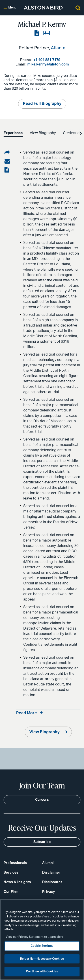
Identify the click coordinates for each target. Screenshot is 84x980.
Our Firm (11, 892)
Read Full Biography (42, 104)
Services (11, 873)
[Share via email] (7, 162)
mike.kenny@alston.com (48, 64)
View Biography (45, 732)
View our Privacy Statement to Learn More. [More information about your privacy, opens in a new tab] (35, 937)
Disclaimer (51, 873)
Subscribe (42, 842)
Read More (27, 713)
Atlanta (58, 48)
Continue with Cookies (42, 972)
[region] (42, 940)
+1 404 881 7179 (47, 60)
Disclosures (52, 882)
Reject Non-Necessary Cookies (42, 959)
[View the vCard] (46, 33)
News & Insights (17, 882)
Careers (42, 800)
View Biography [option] (43, 133)
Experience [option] (13, 133)
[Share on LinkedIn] (7, 153)
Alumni (48, 863)
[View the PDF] (37, 33)
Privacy (48, 892)
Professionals (15, 863)
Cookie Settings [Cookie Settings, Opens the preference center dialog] (42, 946)
